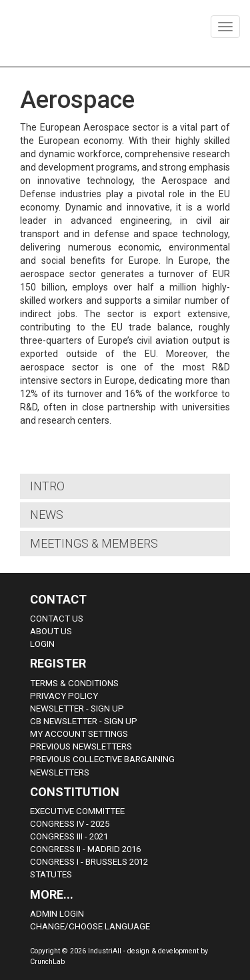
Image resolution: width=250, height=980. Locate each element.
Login (42, 644)
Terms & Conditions (74, 683)
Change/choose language (90, 926)
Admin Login (57, 914)
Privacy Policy (64, 696)
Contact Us (57, 619)
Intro (47, 486)
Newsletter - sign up (77, 709)
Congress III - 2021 (69, 836)
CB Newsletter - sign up (84, 721)
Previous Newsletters (81, 746)
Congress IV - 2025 (70, 824)
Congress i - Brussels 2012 (89, 862)
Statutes (51, 874)
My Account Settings (79, 734)
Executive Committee (77, 811)
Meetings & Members (94, 543)
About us (51, 631)
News (47, 515)
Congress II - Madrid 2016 (85, 849)
